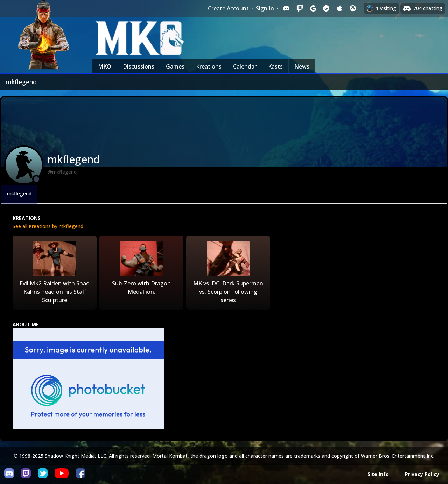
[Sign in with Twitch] (300, 8)
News (302, 66)
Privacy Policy (422, 474)
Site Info (378, 474)
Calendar (245, 66)
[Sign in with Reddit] (326, 8)
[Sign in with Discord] (286, 8)
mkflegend (19, 194)
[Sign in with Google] (313, 8)
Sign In (265, 8)
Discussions (139, 66)
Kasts (275, 66)
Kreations (209, 66)
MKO (105, 66)
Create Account (228, 8)
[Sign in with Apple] (339, 8)
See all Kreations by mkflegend (48, 226)
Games (175, 66)
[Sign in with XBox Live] (353, 8)
